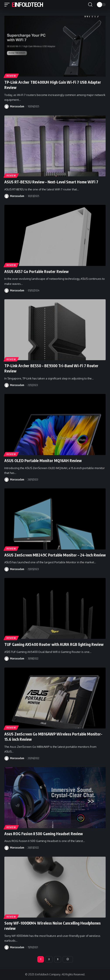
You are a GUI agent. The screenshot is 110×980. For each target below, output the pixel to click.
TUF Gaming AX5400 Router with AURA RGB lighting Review (54, 644)
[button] (8, 5)
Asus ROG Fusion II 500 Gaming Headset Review (44, 834)
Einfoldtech (27, 4)
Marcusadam (17, 106)
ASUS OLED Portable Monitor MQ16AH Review (43, 461)
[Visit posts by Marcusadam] (7, 106)
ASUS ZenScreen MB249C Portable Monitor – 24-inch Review (55, 555)
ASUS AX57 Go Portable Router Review (36, 271)
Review (11, 76)
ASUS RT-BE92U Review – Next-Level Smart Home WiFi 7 (51, 182)
